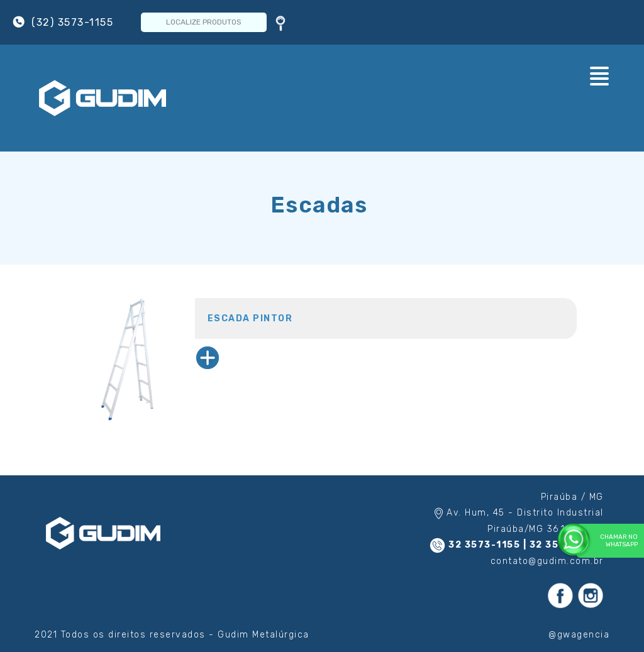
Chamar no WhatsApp (607, 540)
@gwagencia (579, 635)
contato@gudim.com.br (547, 561)
